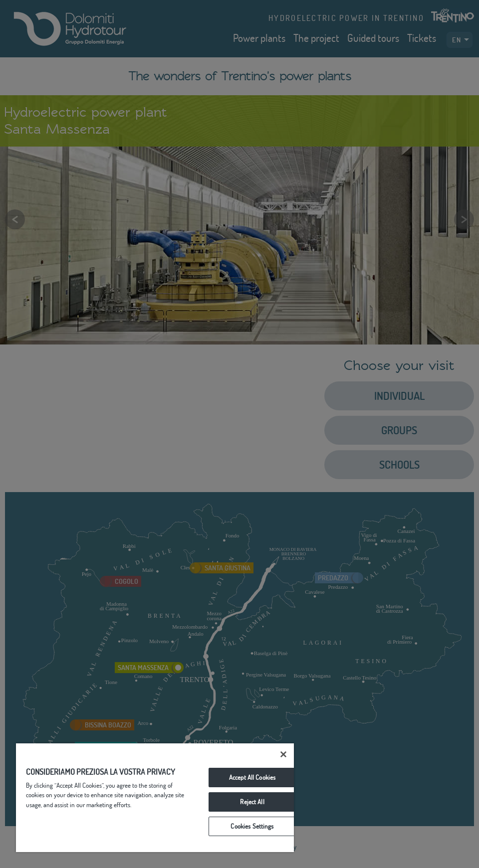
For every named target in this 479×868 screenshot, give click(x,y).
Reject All (252, 802)
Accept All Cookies (252, 777)
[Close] (283, 754)
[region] (155, 798)
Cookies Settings (252, 826)
